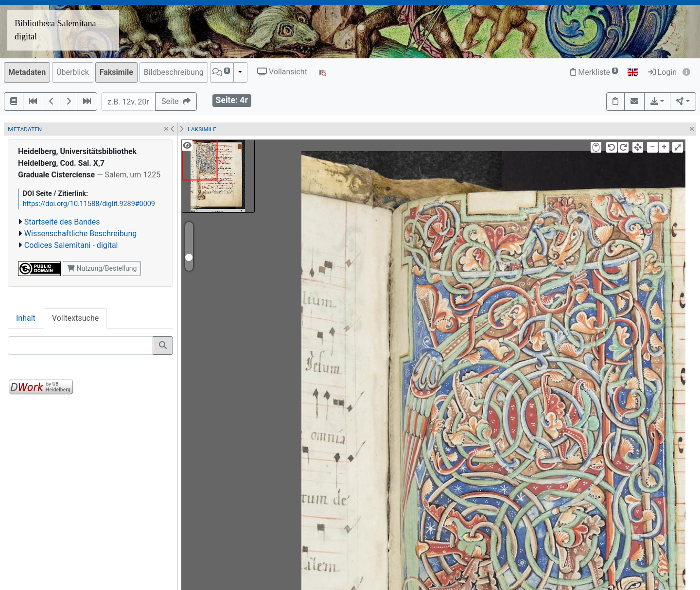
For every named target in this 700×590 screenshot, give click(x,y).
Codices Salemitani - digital (71, 245)
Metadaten (27, 72)
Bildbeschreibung (174, 72)
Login (662, 72)
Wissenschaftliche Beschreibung (80, 234)
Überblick (73, 72)
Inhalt (26, 318)
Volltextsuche (75, 318)
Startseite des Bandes (62, 222)
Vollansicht (282, 72)
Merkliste (594, 72)
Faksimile (116, 72)
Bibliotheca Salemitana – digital (59, 30)
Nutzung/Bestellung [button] (102, 268)
